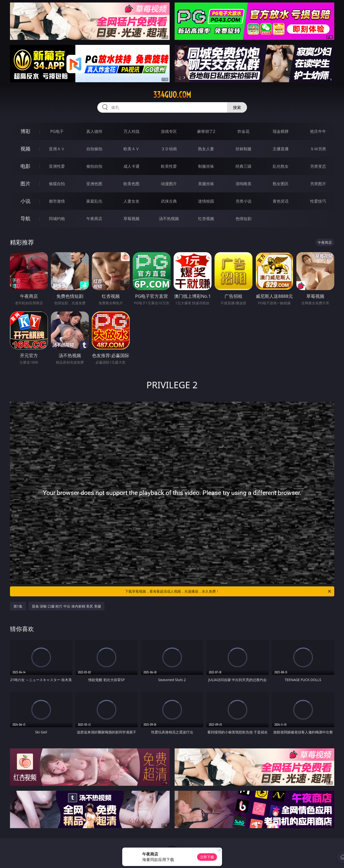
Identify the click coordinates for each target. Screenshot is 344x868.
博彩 (25, 131)
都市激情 (57, 201)
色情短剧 (243, 219)
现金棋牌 (281, 131)
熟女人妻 (206, 149)
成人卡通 (131, 166)
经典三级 (243, 166)
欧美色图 (131, 184)
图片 (25, 184)
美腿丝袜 (206, 184)
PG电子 (57, 131)
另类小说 (243, 201)
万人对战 (131, 131)
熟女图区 (281, 184)
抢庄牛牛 (318, 131)
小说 (25, 201)
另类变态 (318, 166)
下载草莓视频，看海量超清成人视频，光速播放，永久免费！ (228, 591)
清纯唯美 (243, 184)
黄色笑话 (281, 201)
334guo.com (172, 95)
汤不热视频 (169, 219)
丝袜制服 (243, 149)
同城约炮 (57, 219)
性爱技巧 (318, 201)
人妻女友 (131, 201)
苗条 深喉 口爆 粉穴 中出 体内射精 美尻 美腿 (66, 606)
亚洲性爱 (57, 166)
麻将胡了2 (206, 131)
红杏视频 (206, 219)
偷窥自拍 (57, 184)
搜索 (237, 107)
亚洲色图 (94, 184)
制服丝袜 (206, 166)
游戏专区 (169, 131)
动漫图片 (169, 184)
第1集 (18, 606)
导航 (25, 218)
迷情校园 (206, 201)
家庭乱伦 (94, 201)
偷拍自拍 (94, 166)
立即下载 (207, 857)
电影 (25, 166)
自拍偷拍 (94, 149)
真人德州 (94, 131)
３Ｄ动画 (169, 149)
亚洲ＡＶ (57, 149)
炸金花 (243, 131)
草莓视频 (131, 219)
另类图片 (318, 184)
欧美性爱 (169, 166)
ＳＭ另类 (318, 149)
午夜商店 (94, 219)
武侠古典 (169, 201)
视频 (25, 149)
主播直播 (281, 149)
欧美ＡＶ (131, 149)
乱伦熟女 (281, 166)
